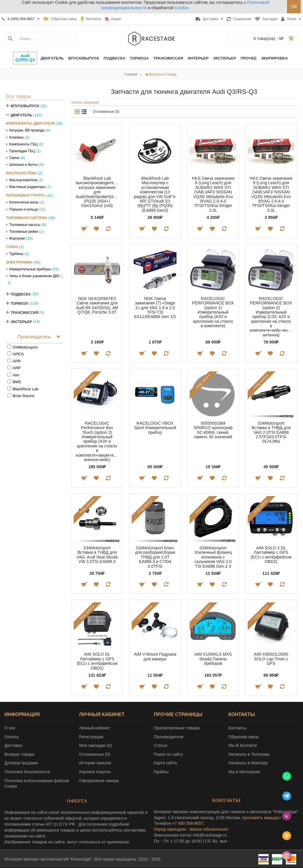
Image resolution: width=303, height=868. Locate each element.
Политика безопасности (27, 772)
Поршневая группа (25, 195)
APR (17, 361)
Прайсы (161, 772)
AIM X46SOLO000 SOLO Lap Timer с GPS (271, 659)
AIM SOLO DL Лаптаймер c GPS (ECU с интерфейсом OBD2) (97, 661)
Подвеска (21, 294)
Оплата (12, 737)
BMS (17, 382)
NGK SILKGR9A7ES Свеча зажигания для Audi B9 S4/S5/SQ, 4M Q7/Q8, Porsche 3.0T (97, 305)
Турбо (12, 247)
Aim (16, 375)
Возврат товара (19, 754)
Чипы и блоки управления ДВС (35, 276)
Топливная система (27, 218)
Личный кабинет (95, 728)
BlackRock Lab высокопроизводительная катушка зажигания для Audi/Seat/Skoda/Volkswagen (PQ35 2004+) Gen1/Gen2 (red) (98, 192)
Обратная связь (244, 737)
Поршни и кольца (24, 209)
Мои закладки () (95, 745)
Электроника (19, 262)
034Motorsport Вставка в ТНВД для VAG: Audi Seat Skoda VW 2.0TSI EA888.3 (97, 555)
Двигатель (21, 115)
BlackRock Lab (26, 389)
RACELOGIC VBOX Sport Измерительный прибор (155, 428)
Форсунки (17, 238)
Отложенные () (94, 754)
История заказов (95, 763)
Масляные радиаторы (27, 187)
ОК (294, 7)
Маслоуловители (23, 180)
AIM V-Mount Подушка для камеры (155, 656)
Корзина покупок (95, 772)
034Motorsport (25, 347)
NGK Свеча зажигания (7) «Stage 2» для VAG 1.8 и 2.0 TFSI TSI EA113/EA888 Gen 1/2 (155, 308)
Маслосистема (21, 173)
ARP (17, 368)
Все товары (19, 96)
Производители (169, 737)
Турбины (16, 254)
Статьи (161, 745)
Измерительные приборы (30, 269)
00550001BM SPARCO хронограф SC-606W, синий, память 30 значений (213, 430)
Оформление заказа (99, 781)
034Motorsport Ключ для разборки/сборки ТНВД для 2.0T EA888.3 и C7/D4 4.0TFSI (155, 557)
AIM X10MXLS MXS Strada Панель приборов (213, 659)
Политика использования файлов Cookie (37, 784)
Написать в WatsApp (248, 763)
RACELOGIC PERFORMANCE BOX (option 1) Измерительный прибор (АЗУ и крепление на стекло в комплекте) (213, 312)
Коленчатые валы (24, 202)
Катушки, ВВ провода (27, 130)
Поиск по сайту (168, 754)
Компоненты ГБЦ (23, 144)
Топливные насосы (25, 225)
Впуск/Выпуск (25, 106)
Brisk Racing (24, 396)
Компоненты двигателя (30, 123)
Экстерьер (21, 322)
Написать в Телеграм (249, 754)
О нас (10, 728)
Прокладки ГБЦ (22, 151)
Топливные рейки (24, 232)
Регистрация (91, 737)
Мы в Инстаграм (244, 772)
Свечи (14, 158)
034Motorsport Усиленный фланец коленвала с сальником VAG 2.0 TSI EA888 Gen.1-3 (213, 557)
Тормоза (20, 303)
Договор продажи (21, 763)
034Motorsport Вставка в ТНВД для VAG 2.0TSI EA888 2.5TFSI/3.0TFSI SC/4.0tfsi (271, 432)
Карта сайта (165, 763)
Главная (131, 74)
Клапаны (16, 137)
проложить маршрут (262, 818)
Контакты (237, 728)
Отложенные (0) (106, 112)
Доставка (13, 745)
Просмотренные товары (177, 728)
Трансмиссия (24, 312)
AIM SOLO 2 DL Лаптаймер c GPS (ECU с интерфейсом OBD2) (271, 555)
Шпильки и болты (24, 165)
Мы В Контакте (243, 745)
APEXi (18, 354)
